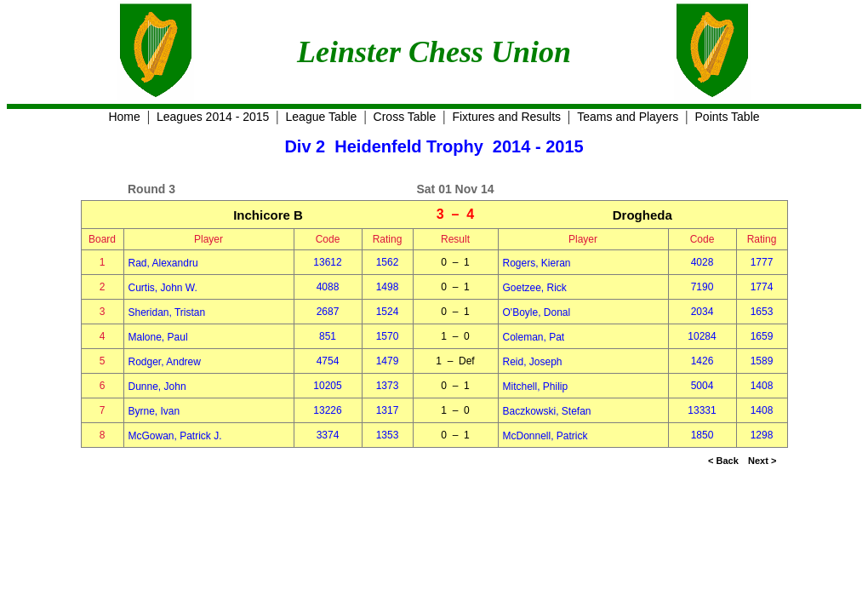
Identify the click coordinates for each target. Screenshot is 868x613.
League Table (322, 117)
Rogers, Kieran (537, 263)
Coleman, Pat (534, 337)
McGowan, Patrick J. (175, 436)
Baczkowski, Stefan (547, 411)
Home (124, 117)
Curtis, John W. (163, 288)
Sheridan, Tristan (167, 312)
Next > (762, 461)
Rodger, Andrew (165, 362)
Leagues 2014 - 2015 (213, 117)
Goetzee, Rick (535, 288)
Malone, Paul (158, 337)
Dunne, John (157, 387)
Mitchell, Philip (536, 387)
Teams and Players (628, 117)
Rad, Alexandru (163, 263)
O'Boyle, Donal (537, 312)
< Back (723, 461)
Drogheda (642, 215)
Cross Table (405, 117)
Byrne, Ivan (154, 411)
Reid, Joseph (533, 362)
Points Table (728, 117)
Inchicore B (268, 215)
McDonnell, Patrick (545, 436)
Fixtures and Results (506, 117)
